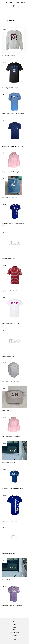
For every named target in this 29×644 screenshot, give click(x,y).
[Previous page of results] (11, 611)
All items (19, 20)
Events (17, 3)
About (11, 3)
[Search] (18, 6)
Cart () (13, 6)
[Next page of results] (18, 611)
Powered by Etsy (15, 641)
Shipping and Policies (14, 632)
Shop (5, 3)
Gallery (23, 3)
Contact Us (14, 635)
